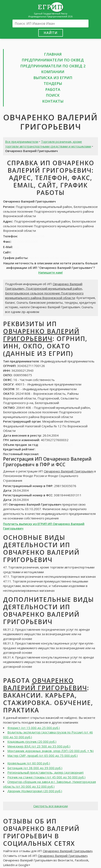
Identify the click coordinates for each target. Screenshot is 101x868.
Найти (51, 33)
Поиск (53, 95)
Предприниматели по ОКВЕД (53, 60)
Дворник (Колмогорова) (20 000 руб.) (35, 791)
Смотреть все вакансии (51, 806)
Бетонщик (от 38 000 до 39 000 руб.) (35, 768)
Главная (53, 54)
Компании (53, 72)
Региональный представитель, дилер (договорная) (45, 772)
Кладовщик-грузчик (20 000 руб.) (32, 741)
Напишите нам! (50, 272)
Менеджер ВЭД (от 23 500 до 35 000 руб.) (39, 746)
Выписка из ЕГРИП (53, 78)
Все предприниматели (22, 142)
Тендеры (53, 83)
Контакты (53, 101)
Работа (53, 89)
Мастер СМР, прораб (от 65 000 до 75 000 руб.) (43, 756)
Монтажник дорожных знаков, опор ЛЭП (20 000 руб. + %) (50, 751)
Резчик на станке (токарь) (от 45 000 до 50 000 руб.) (46, 777)
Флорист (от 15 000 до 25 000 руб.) (34, 728)
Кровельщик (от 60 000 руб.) (29, 763)
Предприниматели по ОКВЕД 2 (53, 66)
